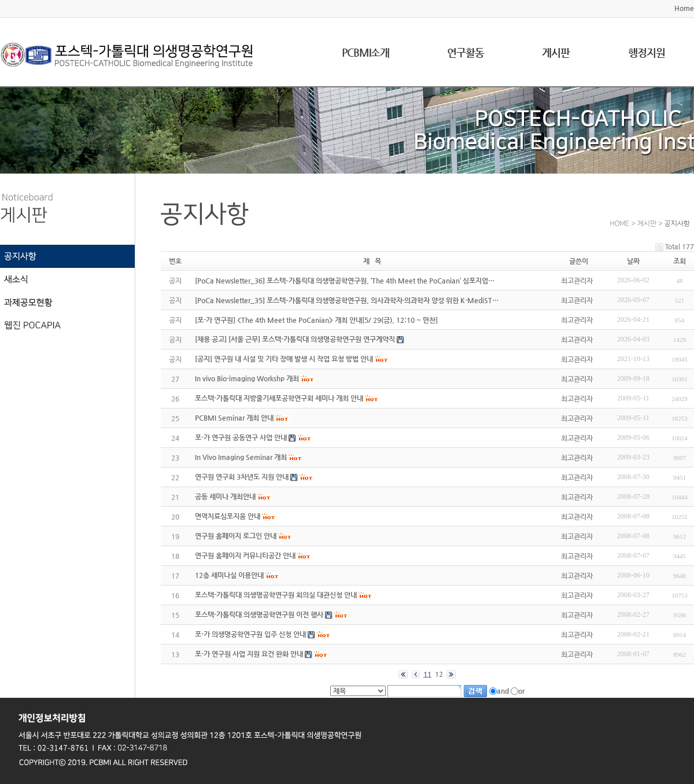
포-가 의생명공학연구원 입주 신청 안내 (250, 634)
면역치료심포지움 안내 (228, 516)
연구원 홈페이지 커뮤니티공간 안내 (245, 555)
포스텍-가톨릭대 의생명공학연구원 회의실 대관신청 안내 (276, 595)
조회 (680, 261)
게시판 (556, 52)
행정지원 (647, 52)
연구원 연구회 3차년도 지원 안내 (242, 477)
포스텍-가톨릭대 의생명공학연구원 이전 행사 (259, 614)
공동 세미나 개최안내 (225, 496)
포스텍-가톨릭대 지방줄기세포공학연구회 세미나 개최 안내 (279, 398)
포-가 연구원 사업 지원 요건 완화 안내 (249, 654)
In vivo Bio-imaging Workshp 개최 (247, 378)
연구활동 (466, 52)
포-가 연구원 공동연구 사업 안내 (241, 437)
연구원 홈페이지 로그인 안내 (236, 536)
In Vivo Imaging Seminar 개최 (241, 457)
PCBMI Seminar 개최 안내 (234, 418)
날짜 (633, 261)
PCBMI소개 (366, 52)
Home (684, 8)
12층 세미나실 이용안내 (229, 575)
